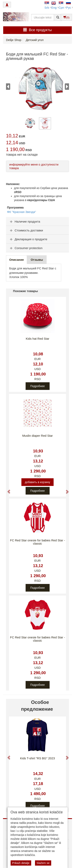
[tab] (37, 221)
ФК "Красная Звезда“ (21, 212)
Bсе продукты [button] (37, 30)
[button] (7, 490)
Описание (16, 260)
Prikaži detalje (21, 863)
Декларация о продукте (28, 239)
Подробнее (37, 386)
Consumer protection (26, 248)
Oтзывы (37, 260)
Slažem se (43, 863)
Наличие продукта (25, 221)
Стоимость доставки (26, 230)
